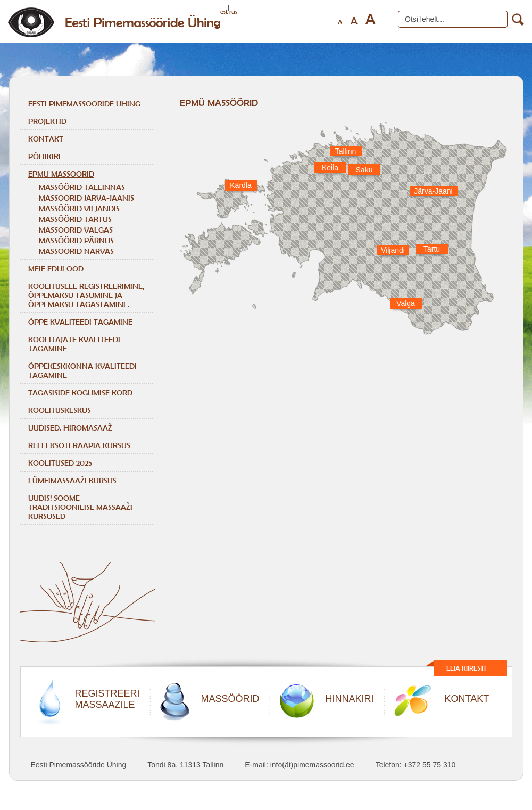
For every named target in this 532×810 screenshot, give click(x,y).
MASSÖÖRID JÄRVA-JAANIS (86, 198)
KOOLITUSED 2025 (60, 463)
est (224, 11)
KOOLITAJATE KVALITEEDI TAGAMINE (74, 344)
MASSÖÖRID (230, 699)
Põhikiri (44, 156)
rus (233, 11)
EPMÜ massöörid (61, 174)
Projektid (47, 121)
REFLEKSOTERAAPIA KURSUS (79, 445)
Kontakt (46, 139)
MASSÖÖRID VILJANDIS (79, 208)
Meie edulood (56, 268)
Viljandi (393, 250)
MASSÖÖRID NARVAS (76, 251)
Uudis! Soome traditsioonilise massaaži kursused (80, 507)
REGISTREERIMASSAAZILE (107, 699)
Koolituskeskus (60, 410)
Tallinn (346, 151)
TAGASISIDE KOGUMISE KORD (80, 392)
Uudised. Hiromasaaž (70, 428)
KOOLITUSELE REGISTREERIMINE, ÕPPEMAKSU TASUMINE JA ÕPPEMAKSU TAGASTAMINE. (86, 295)
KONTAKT (467, 699)
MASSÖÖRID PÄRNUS (76, 240)
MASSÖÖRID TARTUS (75, 219)
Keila (330, 168)
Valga (406, 303)
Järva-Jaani (433, 191)
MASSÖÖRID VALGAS (76, 230)
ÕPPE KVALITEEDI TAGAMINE (80, 322)
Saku (364, 170)
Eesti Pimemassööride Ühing (84, 104)
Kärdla (240, 185)
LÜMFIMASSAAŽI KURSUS (72, 480)
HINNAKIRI (350, 699)
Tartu (432, 249)
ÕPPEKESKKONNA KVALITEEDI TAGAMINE (82, 370)
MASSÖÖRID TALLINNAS (82, 187)
